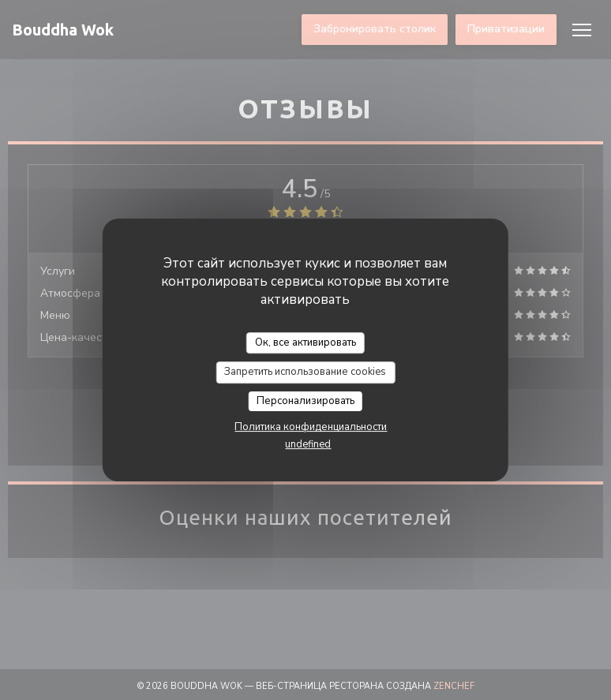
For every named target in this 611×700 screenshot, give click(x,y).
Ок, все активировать (305, 343)
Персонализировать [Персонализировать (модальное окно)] (305, 401)
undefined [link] (308, 444)
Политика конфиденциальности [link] (311, 427)
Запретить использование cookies (305, 372)
